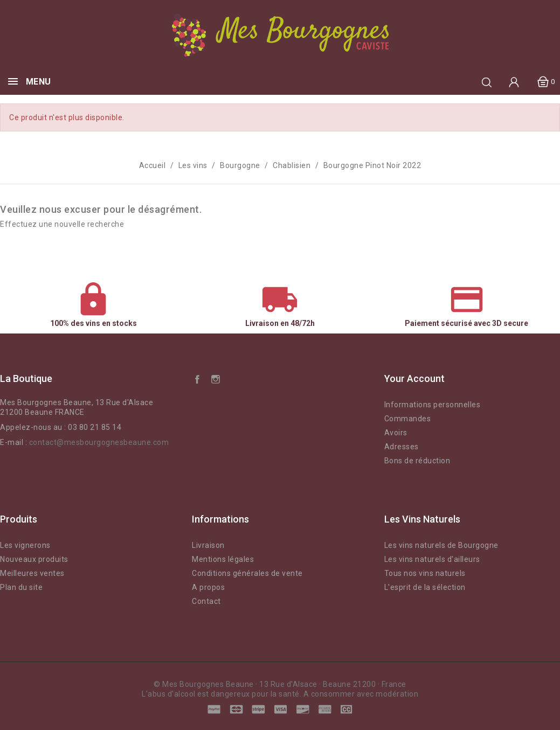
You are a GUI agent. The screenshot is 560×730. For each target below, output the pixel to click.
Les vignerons (25, 545)
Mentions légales (223, 559)
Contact (206, 601)
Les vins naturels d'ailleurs (432, 559)
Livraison (208, 545)
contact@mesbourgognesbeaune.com (99, 442)
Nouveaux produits (34, 559)
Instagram (216, 379)
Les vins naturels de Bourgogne (441, 545)
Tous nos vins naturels (425, 573)
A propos (208, 587)
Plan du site (21, 587)
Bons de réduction (417, 461)
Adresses (402, 447)
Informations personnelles (433, 405)
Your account (414, 378)
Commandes (408, 419)
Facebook (197, 379)
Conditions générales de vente (247, 573)
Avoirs (396, 433)
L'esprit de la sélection (425, 587)
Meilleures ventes (32, 573)
